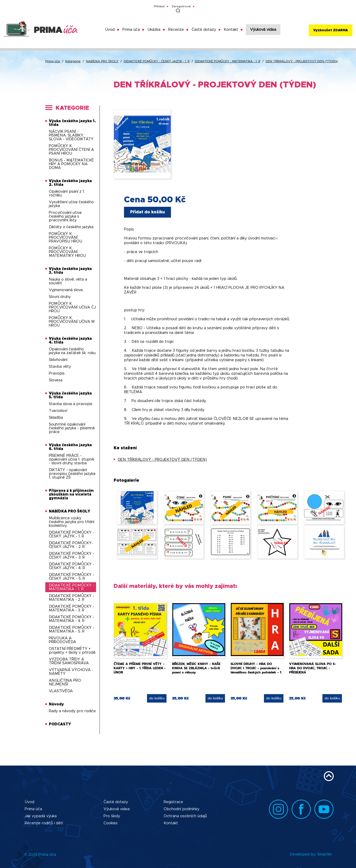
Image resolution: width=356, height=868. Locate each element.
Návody (56, 704)
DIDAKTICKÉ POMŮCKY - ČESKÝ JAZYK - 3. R (72, 555)
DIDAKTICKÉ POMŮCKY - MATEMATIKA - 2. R (72, 598)
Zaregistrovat (181, 6)
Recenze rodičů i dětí (44, 823)
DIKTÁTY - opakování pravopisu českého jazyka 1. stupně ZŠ (72, 474)
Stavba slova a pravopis (71, 404)
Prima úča (131, 30)
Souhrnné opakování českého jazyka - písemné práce (72, 428)
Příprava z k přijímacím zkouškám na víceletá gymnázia (71, 494)
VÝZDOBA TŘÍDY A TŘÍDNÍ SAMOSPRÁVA (69, 661)
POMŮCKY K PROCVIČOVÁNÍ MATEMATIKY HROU (67, 252)
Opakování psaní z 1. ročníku (67, 193)
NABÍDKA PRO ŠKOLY (102, 61)
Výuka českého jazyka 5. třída (70, 395)
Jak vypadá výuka (41, 816)
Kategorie (73, 61)
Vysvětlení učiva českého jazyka (71, 204)
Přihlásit (159, 6)
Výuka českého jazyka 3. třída (70, 271)
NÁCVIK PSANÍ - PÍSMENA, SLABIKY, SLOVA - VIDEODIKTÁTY (71, 135)
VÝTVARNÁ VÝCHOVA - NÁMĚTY (71, 672)
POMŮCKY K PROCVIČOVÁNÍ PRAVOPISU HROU (66, 238)
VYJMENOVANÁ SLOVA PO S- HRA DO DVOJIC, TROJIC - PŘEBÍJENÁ (313, 668)
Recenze (176, 30)
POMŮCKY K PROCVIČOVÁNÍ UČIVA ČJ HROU (72, 307)
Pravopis (57, 373)
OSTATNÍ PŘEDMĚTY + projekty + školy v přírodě (72, 651)
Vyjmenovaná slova (66, 290)
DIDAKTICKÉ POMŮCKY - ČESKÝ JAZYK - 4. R (72, 566)
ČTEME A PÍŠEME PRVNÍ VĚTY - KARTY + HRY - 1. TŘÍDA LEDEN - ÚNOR (140, 668)
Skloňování (58, 360)
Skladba (56, 418)
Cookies (111, 823)
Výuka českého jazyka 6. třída (70, 447)
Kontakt (231, 30)
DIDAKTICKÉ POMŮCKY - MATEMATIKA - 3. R (72, 608)
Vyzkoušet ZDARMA (331, 30)
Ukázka (154, 30)
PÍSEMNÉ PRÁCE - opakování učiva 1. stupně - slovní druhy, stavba (72, 459)
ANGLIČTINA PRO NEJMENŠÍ (65, 682)
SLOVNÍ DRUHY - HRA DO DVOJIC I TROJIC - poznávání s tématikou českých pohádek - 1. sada (256, 670)
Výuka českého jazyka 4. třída (70, 340)
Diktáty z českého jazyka (71, 227)
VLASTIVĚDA (61, 691)
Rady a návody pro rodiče (72, 711)
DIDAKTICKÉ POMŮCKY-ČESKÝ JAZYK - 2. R (71, 545)
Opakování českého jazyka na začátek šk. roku (72, 351)
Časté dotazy (204, 30)
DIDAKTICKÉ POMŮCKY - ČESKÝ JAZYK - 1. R (157, 61)
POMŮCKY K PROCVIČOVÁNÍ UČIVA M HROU (72, 322)
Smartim (325, 854)
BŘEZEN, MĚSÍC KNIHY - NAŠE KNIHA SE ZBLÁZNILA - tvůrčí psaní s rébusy (196, 668)
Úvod (110, 30)
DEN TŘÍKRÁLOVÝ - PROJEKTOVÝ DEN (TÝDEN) (302, 61)
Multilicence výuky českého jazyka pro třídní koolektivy (72, 522)
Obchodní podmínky (182, 809)
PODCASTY (60, 724)
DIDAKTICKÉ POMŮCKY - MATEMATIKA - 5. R (72, 629)
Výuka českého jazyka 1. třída (72, 123)
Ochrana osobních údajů (185, 816)
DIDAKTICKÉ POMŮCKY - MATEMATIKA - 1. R (228, 61)
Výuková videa (263, 30)
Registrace (173, 802)
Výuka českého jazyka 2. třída (70, 183)
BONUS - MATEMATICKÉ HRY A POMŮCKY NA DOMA (71, 164)
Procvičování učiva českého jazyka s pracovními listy (65, 216)
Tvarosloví (58, 411)
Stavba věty (60, 367)
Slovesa (56, 380)
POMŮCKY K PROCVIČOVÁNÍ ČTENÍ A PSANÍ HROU (71, 150)
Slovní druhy (60, 297)
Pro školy (112, 816)
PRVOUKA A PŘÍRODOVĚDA (62, 640)
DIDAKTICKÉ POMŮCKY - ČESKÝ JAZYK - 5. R (72, 577)
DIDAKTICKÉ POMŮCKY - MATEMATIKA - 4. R (72, 619)
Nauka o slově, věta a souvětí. (68, 281)
